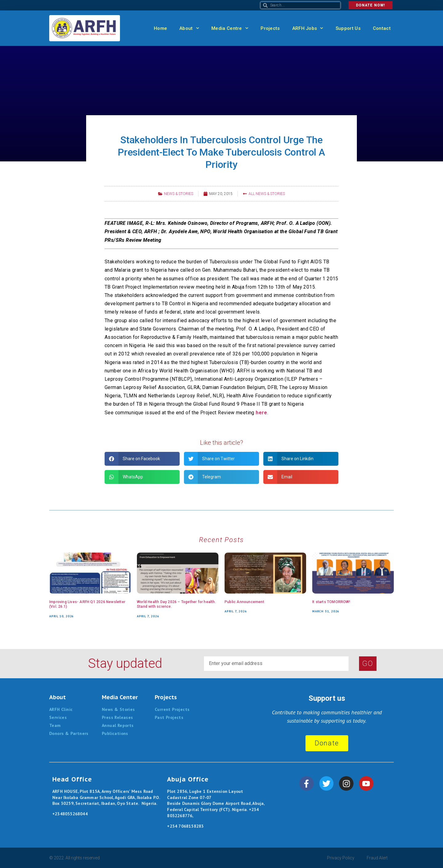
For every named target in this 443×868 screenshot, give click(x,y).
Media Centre (230, 28)
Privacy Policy (341, 858)
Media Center (120, 697)
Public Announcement (244, 602)
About (189, 28)
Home (160, 28)
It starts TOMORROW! (331, 602)
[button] (142, 459)
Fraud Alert (377, 858)
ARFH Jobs (308, 28)
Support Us (348, 28)
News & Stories (179, 194)
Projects (270, 28)
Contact (382, 28)
